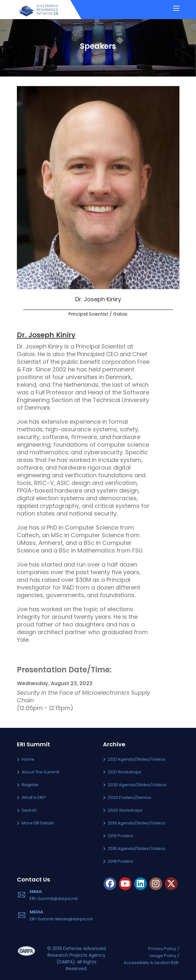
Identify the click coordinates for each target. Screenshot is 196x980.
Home (28, 759)
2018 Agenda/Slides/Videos (137, 848)
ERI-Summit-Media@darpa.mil (61, 919)
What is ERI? (34, 797)
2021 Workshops (124, 772)
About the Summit (40, 772)
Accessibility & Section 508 (151, 963)
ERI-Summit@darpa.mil (54, 899)
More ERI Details (38, 823)
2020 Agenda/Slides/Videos (137, 785)
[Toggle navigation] (176, 9)
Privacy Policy (162, 949)
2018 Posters (120, 861)
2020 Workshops (125, 810)
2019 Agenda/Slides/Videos (137, 823)
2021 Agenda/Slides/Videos (137, 759)
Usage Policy (163, 956)
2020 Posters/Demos (130, 797)
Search (29, 810)
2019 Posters (120, 836)
